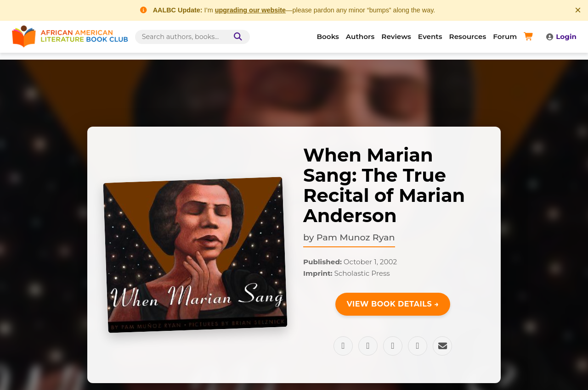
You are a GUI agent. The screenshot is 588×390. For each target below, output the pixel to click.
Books (328, 36)
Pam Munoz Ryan (356, 237)
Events (430, 36)
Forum (505, 36)
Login (561, 36)
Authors (360, 36)
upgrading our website (250, 10)
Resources (468, 36)
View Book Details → (393, 304)
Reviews (396, 36)
